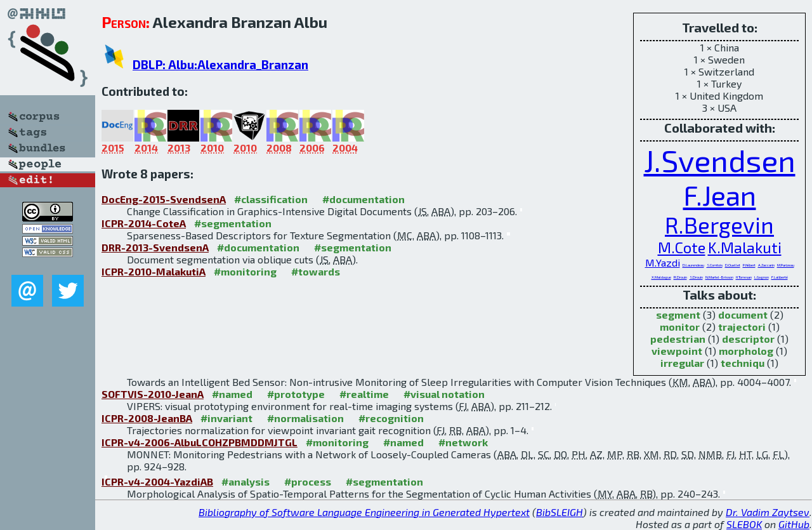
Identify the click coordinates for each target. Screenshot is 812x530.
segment (678, 315)
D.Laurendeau (693, 265)
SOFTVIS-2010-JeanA (153, 394)
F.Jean (720, 195)
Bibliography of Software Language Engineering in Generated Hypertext (364, 512)
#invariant (226, 418)
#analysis (246, 481)
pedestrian (678, 339)
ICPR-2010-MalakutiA (154, 271)
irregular (682, 363)
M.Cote (682, 247)
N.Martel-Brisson (719, 277)
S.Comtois (715, 265)
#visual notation (444, 394)
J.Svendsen (720, 160)
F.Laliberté (780, 277)
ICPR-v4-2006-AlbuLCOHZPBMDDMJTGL (200, 442)
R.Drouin (680, 277)
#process (308, 481)
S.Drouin (696, 277)
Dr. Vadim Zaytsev (768, 512)
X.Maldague (661, 277)
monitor (680, 327)
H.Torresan (744, 277)
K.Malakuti (745, 247)
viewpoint (677, 351)
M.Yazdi (663, 262)
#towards (316, 271)
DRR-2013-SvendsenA (155, 247)
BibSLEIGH (560, 512)
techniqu (743, 363)
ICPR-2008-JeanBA (147, 418)
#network (463, 442)
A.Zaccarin (766, 265)
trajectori (742, 327)
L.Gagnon (762, 277)
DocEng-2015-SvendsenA (164, 199)
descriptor (748, 339)
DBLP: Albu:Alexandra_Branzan (220, 64)
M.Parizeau (786, 265)
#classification (271, 199)
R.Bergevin (719, 225)
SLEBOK (744, 524)
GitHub (794, 524)
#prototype (296, 394)
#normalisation (305, 418)
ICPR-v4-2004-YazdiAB (157, 481)
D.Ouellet (733, 265)
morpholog (746, 351)
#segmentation (233, 223)
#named (232, 394)
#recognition (391, 418)
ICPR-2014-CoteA (144, 223)
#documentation (363, 199)
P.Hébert (749, 265)
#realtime (364, 394)
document (743, 315)
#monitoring (245, 271)
